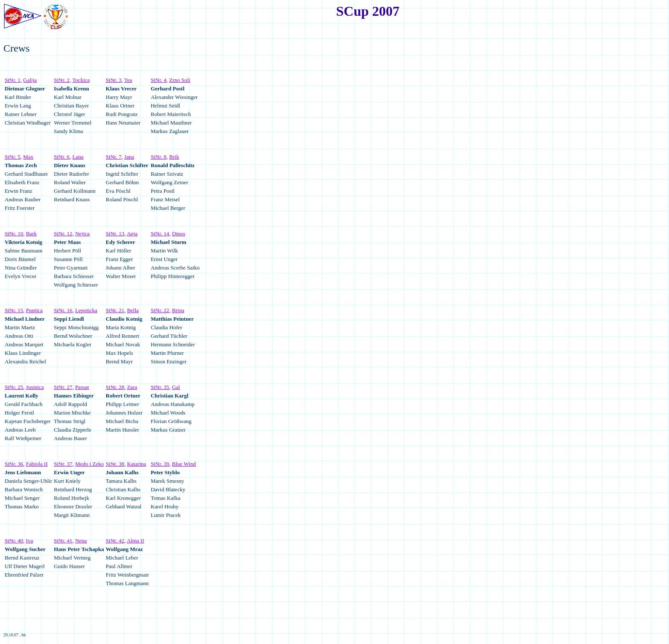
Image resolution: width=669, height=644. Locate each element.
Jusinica (35, 387)
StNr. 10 (14, 234)
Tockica (81, 80)
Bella (133, 310)
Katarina (137, 464)
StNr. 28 (115, 387)
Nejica (82, 234)
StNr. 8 (159, 157)
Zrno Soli (180, 80)
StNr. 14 (160, 234)
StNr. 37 (63, 464)
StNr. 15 (14, 310)
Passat (82, 387)
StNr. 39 (160, 464)
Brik (174, 157)
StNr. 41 (63, 541)
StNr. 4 (159, 80)
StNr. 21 (115, 310)
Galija (30, 80)
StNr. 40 (14, 541)
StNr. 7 (114, 157)
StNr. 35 (160, 387)
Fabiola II (37, 464)
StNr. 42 (115, 541)
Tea (128, 80)
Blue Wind (184, 464)
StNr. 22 (160, 310)
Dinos (179, 234)
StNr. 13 (115, 234)
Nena (81, 541)
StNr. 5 (13, 157)
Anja (132, 234)
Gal (176, 387)
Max (28, 157)
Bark (31, 234)
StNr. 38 (115, 464)
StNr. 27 (63, 387)
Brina (178, 310)
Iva (30, 541)
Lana (78, 157)
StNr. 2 (62, 80)
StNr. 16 (63, 310)
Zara (132, 387)
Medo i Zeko (89, 464)
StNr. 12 (63, 234)
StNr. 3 (114, 80)
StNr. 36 (14, 464)
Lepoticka (86, 310)
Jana (129, 157)
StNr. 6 (62, 157)
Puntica (34, 310)
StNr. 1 (13, 80)
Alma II (135, 541)
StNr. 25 (14, 387)
